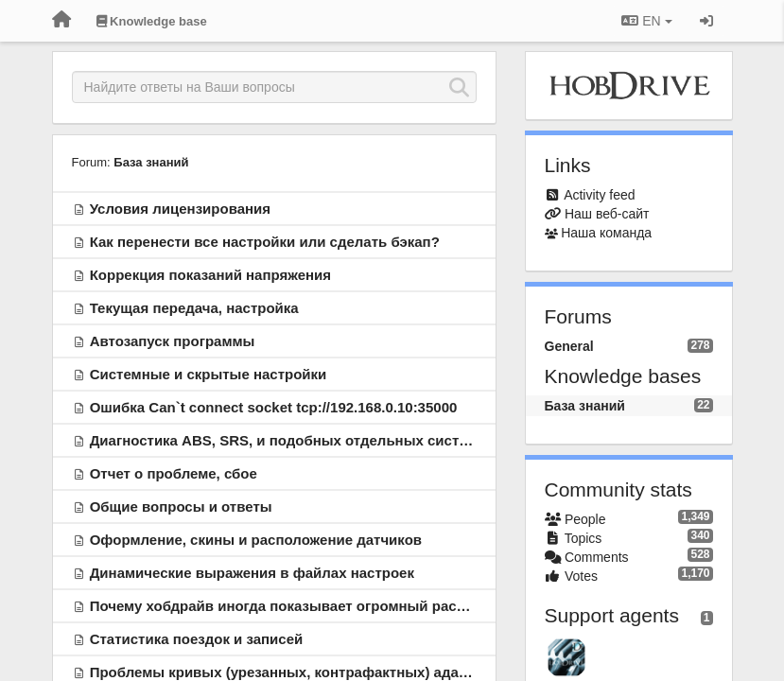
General (569, 346)
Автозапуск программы (173, 341)
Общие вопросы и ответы (181, 506)
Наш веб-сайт (607, 214)
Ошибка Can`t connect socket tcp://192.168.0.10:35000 (274, 407)
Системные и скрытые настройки (209, 374)
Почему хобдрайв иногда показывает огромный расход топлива (317, 606)
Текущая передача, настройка (194, 308)
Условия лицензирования (180, 209)
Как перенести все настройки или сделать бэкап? (265, 242)
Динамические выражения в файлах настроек (252, 573)
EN (646, 21)
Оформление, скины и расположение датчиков (256, 540)
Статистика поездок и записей (197, 639)
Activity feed (599, 195)
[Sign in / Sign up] (706, 21)
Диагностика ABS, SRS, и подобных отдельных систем (284, 440)
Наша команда (606, 233)
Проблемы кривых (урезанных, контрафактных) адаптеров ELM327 (328, 672)
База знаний (151, 162)
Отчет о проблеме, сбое (174, 473)
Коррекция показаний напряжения (210, 275)
